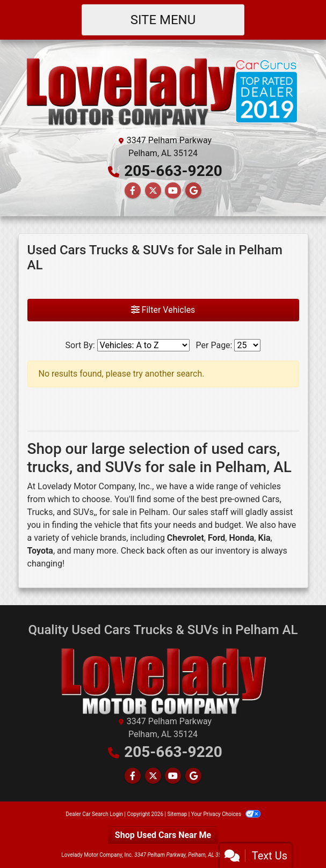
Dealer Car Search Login (94, 814)
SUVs (83, 512)
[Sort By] (143, 345)
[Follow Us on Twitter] (153, 191)
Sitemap (177, 814)
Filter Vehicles (163, 310)
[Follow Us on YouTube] (173, 191)
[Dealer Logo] (163, 90)
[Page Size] (247, 345)
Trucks (40, 512)
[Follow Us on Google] (193, 191)
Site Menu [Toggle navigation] (163, 20)
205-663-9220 (173, 171)
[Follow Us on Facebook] (133, 191)
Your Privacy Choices (226, 814)
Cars (271, 499)
